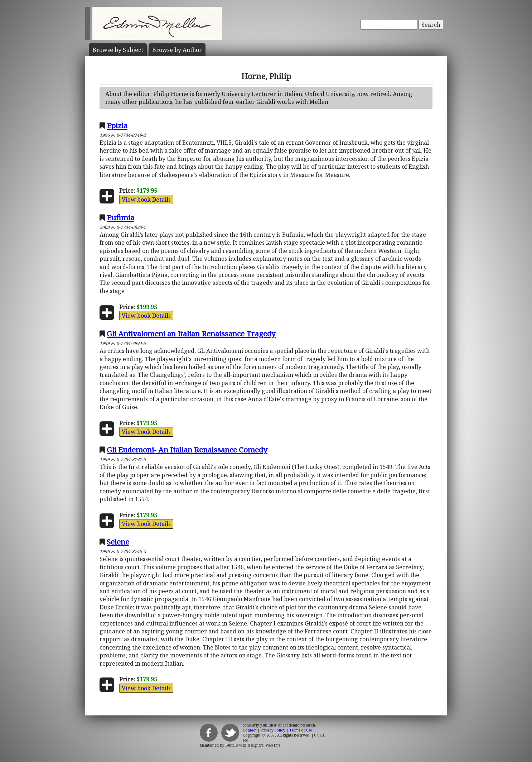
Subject (118, 50)
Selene (118, 542)
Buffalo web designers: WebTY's (253, 745)
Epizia (117, 125)
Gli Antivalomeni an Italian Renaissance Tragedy (191, 334)
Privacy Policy (273, 730)
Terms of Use (301, 730)
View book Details (146, 200)
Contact (250, 730)
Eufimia (120, 217)
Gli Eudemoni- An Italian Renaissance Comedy (187, 450)
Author (177, 50)
